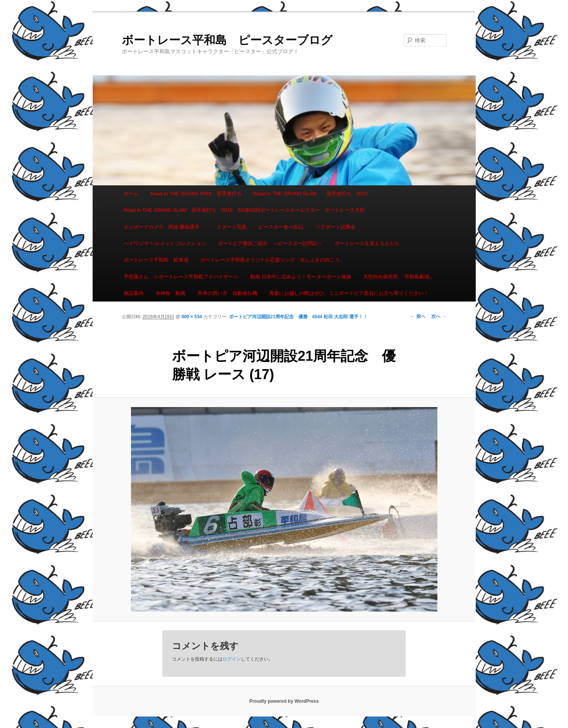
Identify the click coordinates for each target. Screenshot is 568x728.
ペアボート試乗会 (336, 227)
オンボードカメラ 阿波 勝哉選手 (164, 227)
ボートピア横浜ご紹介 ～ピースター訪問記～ (270, 243)
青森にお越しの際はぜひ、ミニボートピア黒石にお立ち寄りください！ (349, 293)
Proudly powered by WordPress (284, 701)
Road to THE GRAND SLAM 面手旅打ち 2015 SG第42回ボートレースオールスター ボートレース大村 (244, 210)
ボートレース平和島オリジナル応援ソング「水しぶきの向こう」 (273, 260)
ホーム (131, 194)
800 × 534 (192, 317)
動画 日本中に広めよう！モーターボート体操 (301, 277)
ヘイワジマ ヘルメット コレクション (165, 243)
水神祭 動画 (170, 293)
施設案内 (134, 293)
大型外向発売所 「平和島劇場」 (399, 277)
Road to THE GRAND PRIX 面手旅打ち (196, 194)
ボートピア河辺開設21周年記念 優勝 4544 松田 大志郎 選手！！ (298, 317)
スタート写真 (232, 227)
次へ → (439, 316)
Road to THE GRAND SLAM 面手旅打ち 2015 (310, 194)
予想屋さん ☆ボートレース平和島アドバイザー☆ (181, 277)
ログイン (232, 659)
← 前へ (418, 316)
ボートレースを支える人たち (367, 243)
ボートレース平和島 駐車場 (156, 260)
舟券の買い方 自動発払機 (228, 293)
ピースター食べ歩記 (281, 227)
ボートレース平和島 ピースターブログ (227, 40)
